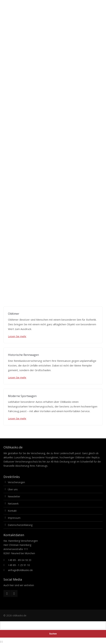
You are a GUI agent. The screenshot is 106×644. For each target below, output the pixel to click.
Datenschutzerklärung (20, 525)
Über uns (13, 489)
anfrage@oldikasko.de (20, 570)
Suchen (53, 634)
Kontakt (12, 511)
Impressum (14, 518)
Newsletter (14, 496)
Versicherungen (16, 482)
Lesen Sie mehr (17, 336)
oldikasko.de (19, 615)
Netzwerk (13, 504)
